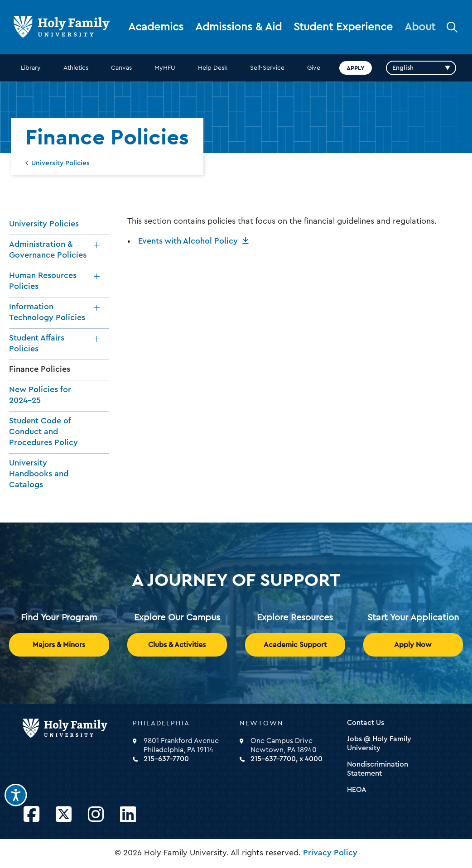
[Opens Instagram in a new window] (96, 815)
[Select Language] (421, 68)
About (420, 27)
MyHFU (165, 68)
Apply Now (413, 645)
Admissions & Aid (238, 27)
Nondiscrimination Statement (378, 769)
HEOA (357, 790)
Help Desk (213, 68)
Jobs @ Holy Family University (379, 743)
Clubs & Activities (177, 645)
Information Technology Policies (47, 312)
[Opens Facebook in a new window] (31, 815)
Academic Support (295, 645)
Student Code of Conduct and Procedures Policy (43, 432)
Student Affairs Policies (37, 343)
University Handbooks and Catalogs (39, 474)
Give (314, 68)
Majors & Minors (59, 645)
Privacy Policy (330, 853)
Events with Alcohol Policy (188, 241)
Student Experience (343, 27)
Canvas (121, 68)
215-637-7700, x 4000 (287, 759)
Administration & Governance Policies (48, 249)
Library (31, 68)
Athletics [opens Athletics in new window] (76, 68)
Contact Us (366, 723)
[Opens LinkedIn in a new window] (128, 815)
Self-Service (267, 68)
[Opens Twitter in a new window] (64, 815)
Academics (156, 27)
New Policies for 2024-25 (40, 395)
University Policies (60, 163)
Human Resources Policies (43, 281)
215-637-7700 (166, 759)
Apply (356, 68)
